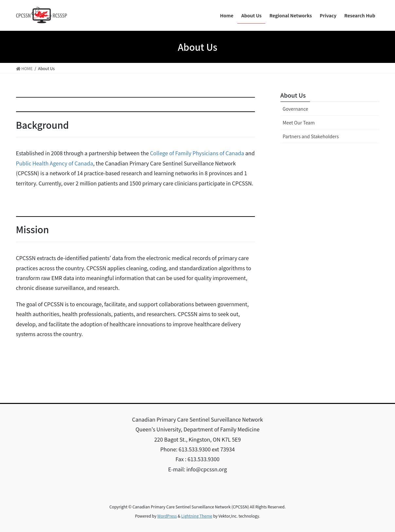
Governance (296, 109)
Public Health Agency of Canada (55, 163)
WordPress (167, 516)
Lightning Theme (197, 516)
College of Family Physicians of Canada (197, 153)
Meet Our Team (299, 123)
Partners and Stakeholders (311, 136)
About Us (293, 95)
